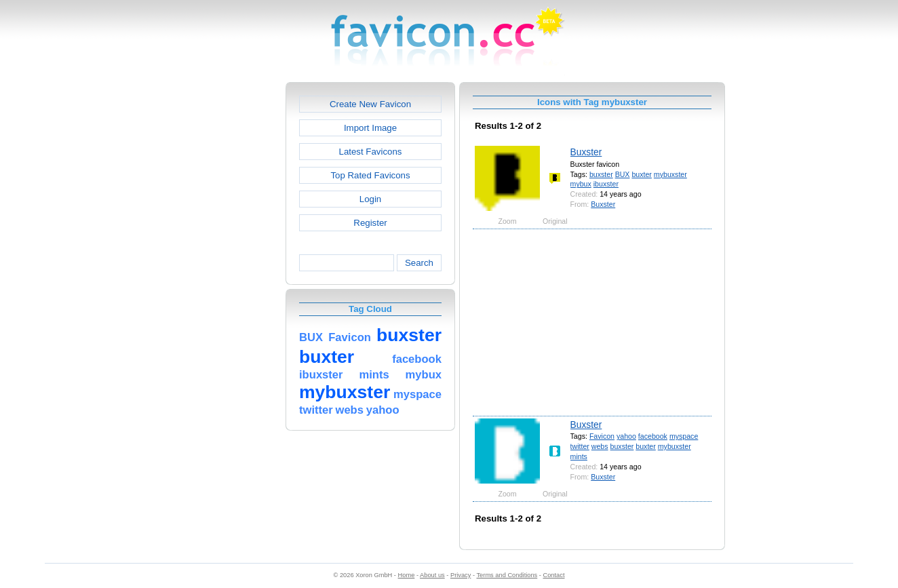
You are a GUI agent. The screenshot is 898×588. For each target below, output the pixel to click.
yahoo (626, 436)
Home (407, 575)
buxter (642, 174)
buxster (601, 174)
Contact (554, 575)
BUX (623, 174)
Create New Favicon (370, 104)
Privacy (461, 575)
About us (432, 575)
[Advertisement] (227, 286)
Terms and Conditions (507, 575)
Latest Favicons (371, 152)
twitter (580, 446)
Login (370, 199)
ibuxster (606, 184)
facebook (653, 436)
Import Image (370, 128)
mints (579, 456)
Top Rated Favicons (370, 175)
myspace (684, 436)
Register (370, 223)
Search (419, 263)
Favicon (602, 436)
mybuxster (670, 174)
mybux (581, 184)
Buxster (586, 152)
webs (600, 446)
